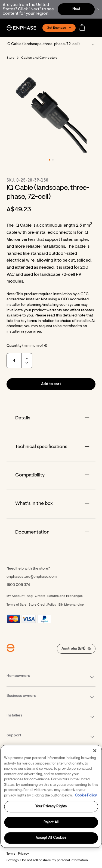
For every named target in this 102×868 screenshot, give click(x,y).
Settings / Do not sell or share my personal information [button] (47, 860)
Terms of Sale (16, 605)
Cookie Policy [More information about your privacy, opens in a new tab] (86, 796)
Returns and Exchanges (65, 596)
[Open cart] (84, 28)
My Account (16, 596)
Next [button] (76, 9)
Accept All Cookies (51, 838)
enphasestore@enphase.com (32, 577)
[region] (51, 796)
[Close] (95, 751)
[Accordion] (51, 418)
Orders (40, 596)
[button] (94, 28)
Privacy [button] (23, 854)
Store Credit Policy (42, 605)
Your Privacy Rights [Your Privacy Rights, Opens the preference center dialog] (51, 806)
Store (11, 58)
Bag (30, 596)
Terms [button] (11, 854)
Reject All (51, 822)
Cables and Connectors (39, 58)
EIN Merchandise (71, 605)
